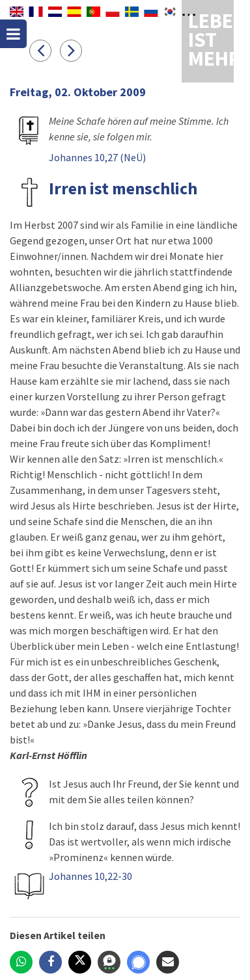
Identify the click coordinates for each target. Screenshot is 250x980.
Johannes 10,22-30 (90, 876)
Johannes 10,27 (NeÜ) (97, 157)
